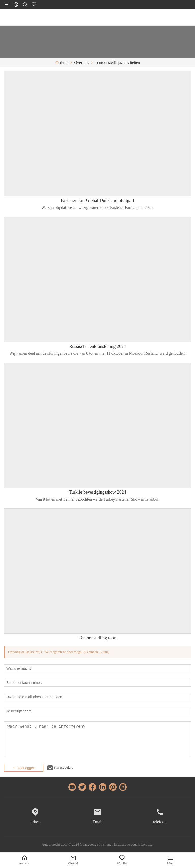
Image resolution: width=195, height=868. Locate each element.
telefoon (160, 822)
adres (35, 822)
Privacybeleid (63, 768)
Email (97, 822)
